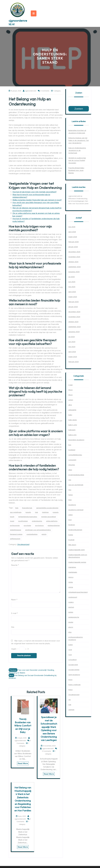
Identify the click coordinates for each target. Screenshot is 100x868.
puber (71, 645)
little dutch (72, 545)
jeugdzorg (72, 505)
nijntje (71, 582)
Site (13, 627)
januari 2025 (73, 307)
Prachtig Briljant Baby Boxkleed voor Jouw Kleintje (76, 170)
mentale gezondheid (49, 517)
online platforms (52, 521)
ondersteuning (37, 521)
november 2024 (74, 317)
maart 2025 (73, 297)
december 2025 (74, 252)
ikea (70, 500)
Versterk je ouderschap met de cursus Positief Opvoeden (77, 160)
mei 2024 (72, 347)
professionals (15, 525)
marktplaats (73, 572)
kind (70, 520)
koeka (71, 535)
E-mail (14, 613)
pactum (71, 607)
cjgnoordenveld (74, 196)
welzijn (44, 534)
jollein (71, 515)
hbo (70, 490)
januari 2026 (73, 247)
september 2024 (75, 327)
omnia (71, 587)
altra (70, 405)
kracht (12, 517)
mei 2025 (72, 287)
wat (70, 705)
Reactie (15, 565)
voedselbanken (32, 534)
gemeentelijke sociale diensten (47, 508)
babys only (72, 435)
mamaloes (72, 567)
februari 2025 (74, 302)
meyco (71, 577)
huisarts (28, 512)
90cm (70, 390)
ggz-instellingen (16, 512)
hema (70, 495)
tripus (70, 690)
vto (70, 700)
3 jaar (71, 385)
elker (70, 470)
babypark (72, 430)
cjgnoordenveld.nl (18, 22)
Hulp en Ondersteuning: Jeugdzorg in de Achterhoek (77, 150)
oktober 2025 (73, 262)
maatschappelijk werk (77, 550)
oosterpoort (73, 597)
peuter (71, 622)
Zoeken (79, 93)
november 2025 (74, 257)
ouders (71, 602)
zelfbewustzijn (15, 539)
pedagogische (74, 617)
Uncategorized (23, 544)
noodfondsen (23, 521)
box (70, 445)
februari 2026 (74, 242)
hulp (37, 512)
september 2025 (75, 267)
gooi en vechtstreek (76, 485)
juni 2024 (72, 342)
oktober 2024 (73, 322)
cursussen (72, 460)
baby (70, 415)
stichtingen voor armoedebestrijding (38, 530)
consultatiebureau (75, 455)
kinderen (72, 525)
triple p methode (74, 685)
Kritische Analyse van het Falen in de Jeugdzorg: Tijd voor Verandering (79, 140)
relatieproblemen (54, 525)
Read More (23, 763)
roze (70, 655)
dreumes (72, 465)
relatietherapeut (16, 530)
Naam (14, 600)
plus (70, 632)
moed (12, 521)
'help (17, 508)
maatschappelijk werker (77, 562)
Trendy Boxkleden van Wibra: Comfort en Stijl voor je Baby (23, 726)
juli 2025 (72, 277)
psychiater (27, 525)
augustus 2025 (74, 272)
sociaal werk (73, 665)
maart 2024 (73, 357)
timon (70, 680)
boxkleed (72, 450)
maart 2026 (73, 237)
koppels (56, 512)
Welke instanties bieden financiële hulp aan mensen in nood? (37, 200)
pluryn (71, 627)
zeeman (71, 710)
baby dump (73, 420)
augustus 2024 (74, 332)
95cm (70, 395)
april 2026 (72, 232)
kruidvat (71, 540)
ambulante (72, 410)
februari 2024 (74, 362)
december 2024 (74, 312)
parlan (71, 612)
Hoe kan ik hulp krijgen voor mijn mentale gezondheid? (35, 192)
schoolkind (72, 660)
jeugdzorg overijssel (76, 510)
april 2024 (72, 352)
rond (70, 650)
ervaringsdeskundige (76, 475)
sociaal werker (74, 670)
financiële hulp (27, 508)
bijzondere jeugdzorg (76, 440)
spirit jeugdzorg (74, 675)
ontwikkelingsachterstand (78, 592)
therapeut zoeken (16, 534)
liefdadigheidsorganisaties (28, 517)
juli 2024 (72, 337)
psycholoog (39, 525)
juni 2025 (72, 282)
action (71, 400)
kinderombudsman (75, 530)
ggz (70, 480)
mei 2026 (72, 227)
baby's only (73, 425)
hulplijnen (45, 512)
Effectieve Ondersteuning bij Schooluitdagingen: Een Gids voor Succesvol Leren (78, 201)
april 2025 (72, 292)
